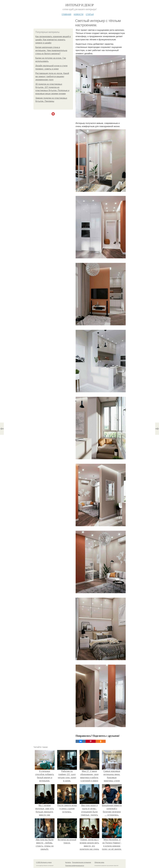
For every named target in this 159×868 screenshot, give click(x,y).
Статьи (90, 14)
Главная (66, 14)
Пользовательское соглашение (82, 862)
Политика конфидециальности (75, 866)
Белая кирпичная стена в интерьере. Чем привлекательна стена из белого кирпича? (51, 50)
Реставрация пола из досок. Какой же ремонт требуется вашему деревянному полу (52, 76)
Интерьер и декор (79, 5)
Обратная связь (99, 862)
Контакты (68, 862)
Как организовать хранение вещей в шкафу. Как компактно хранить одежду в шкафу (53, 40)
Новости (79, 14)
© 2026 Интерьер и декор (44, 862)
